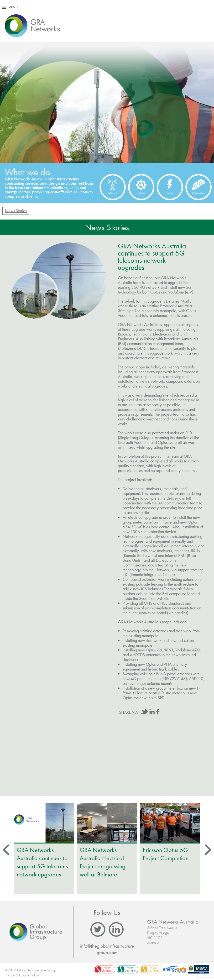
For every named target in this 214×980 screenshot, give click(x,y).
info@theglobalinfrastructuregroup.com (107, 949)
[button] (13, 7)
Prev (16, 516)
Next (198, 516)
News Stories (16, 211)
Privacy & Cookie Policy (22, 975)
